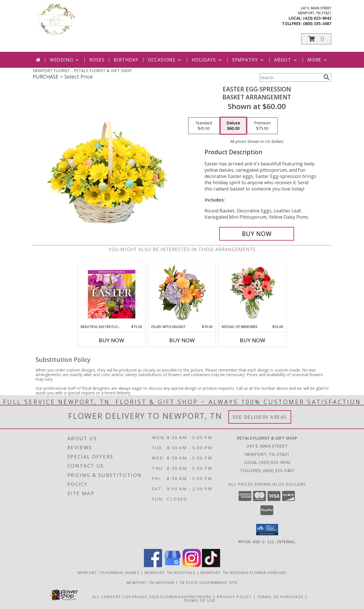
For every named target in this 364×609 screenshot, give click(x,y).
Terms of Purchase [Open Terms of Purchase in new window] (280, 596)
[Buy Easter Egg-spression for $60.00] (257, 234)
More (318, 60)
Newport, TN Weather (151, 582)
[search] (326, 77)
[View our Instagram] (192, 565)
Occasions (165, 60)
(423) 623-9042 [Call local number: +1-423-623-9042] (317, 18)
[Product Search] (290, 77)
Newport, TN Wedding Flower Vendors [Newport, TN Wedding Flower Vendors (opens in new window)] (244, 572)
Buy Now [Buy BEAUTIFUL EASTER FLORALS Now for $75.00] (111, 340)
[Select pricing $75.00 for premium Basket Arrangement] (262, 126)
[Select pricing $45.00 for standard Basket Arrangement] (204, 126)
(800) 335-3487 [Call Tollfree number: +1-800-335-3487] (279, 470)
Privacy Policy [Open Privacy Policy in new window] (234, 596)
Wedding (65, 60)
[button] (316, 39)
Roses (97, 60)
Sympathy (248, 60)
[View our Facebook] (153, 565)
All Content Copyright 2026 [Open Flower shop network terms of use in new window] (126, 596)
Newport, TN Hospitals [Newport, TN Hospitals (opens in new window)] (170, 572)
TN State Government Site (208, 582)
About (286, 60)
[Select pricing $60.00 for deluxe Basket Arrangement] (233, 126)
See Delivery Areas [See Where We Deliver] (260, 417)
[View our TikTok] (211, 565)
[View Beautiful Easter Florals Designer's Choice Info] (112, 294)
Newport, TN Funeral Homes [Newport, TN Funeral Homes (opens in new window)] (109, 572)
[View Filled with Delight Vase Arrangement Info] (182, 294)
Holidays (207, 60)
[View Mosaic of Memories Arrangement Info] (253, 294)
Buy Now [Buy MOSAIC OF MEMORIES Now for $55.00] (253, 340)
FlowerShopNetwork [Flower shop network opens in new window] (186, 596)
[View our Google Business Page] (172, 565)
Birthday (126, 60)
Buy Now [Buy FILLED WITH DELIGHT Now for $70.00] (182, 340)
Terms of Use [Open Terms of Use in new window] (200, 600)
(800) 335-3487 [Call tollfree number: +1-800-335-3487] (317, 23)
